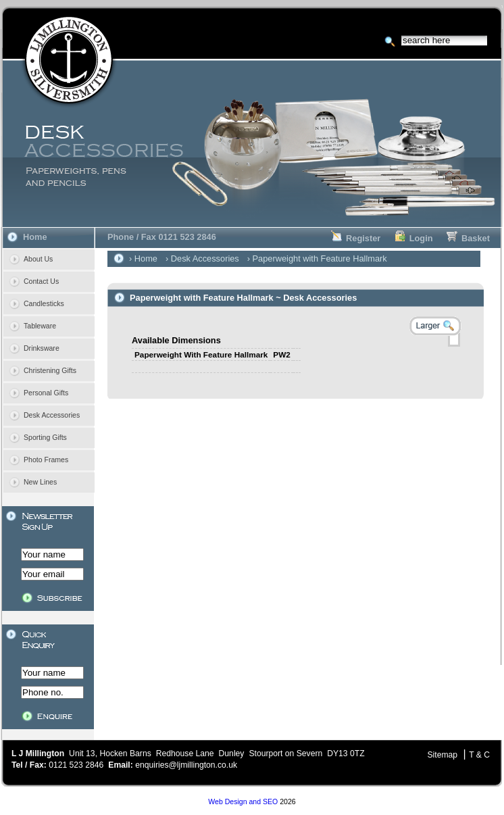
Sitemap (442, 755)
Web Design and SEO (243, 801)
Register (356, 238)
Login (414, 238)
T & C (479, 755)
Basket (468, 238)
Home (35, 237)
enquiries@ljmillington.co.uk (186, 765)
